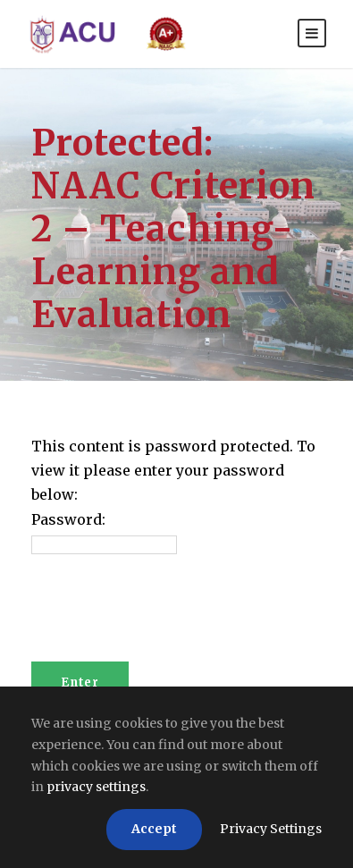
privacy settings (96, 787)
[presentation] (167, 618)
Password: (68, 519)
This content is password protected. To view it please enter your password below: (173, 470)
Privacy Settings (271, 829)
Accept (154, 829)
